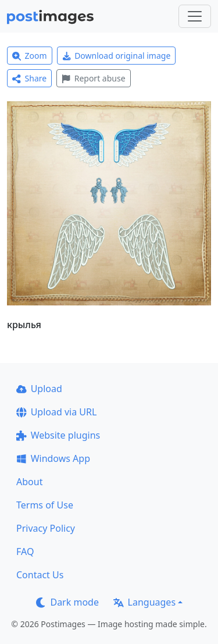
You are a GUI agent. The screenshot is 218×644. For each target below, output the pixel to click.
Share (29, 78)
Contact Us (40, 575)
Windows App (53, 458)
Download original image (117, 56)
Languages (144, 602)
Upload (39, 389)
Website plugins (58, 435)
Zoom (30, 56)
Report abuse (93, 78)
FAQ (25, 552)
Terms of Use (45, 505)
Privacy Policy (46, 528)
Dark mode (67, 602)
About (29, 482)
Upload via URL (56, 412)
